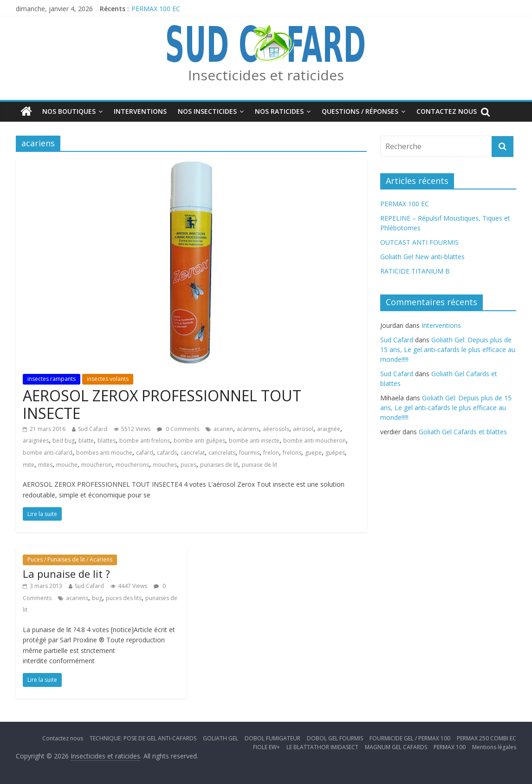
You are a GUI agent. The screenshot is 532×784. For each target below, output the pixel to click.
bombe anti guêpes (199, 441)
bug (97, 598)
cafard (145, 453)
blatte (86, 441)
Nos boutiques (69, 111)
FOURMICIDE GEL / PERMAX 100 (410, 738)
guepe (313, 453)
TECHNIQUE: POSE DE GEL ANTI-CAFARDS (143, 738)
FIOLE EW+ (266, 747)
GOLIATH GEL (221, 738)
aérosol (303, 429)
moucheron (97, 465)
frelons (292, 453)
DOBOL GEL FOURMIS (335, 738)
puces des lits (124, 598)
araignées (36, 441)
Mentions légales (494, 747)
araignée (329, 429)
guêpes (335, 453)
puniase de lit (260, 465)
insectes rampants (52, 379)
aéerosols (276, 429)
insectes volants (108, 379)
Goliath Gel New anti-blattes (422, 257)
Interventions (140, 111)
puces (188, 465)
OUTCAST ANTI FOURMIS (419, 242)
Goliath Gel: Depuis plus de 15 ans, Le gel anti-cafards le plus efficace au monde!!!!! (448, 350)
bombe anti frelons (145, 441)
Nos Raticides (279, 111)
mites (45, 465)
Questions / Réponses (360, 111)
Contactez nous (447, 111)
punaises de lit (219, 465)
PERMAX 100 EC (156, 9)
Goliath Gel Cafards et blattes (463, 432)
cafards (167, 453)
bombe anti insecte (254, 441)
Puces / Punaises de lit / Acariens (70, 559)
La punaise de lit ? (66, 574)
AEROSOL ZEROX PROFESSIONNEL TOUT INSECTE (162, 404)
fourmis (249, 453)
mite (29, 465)
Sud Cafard (93, 429)
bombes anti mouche (104, 453)
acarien (223, 429)
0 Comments (178, 429)
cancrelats (222, 453)
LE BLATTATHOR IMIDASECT (322, 747)
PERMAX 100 (450, 747)
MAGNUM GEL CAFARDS (396, 747)
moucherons (132, 465)
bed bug (64, 441)
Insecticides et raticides (266, 75)
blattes (107, 441)
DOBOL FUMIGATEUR (272, 738)
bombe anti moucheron (315, 441)
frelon (271, 453)
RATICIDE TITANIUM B (415, 271)
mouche (67, 465)
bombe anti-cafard (48, 453)
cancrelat (193, 453)
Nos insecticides (207, 111)
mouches (165, 465)
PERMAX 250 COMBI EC (487, 738)
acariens (248, 429)
